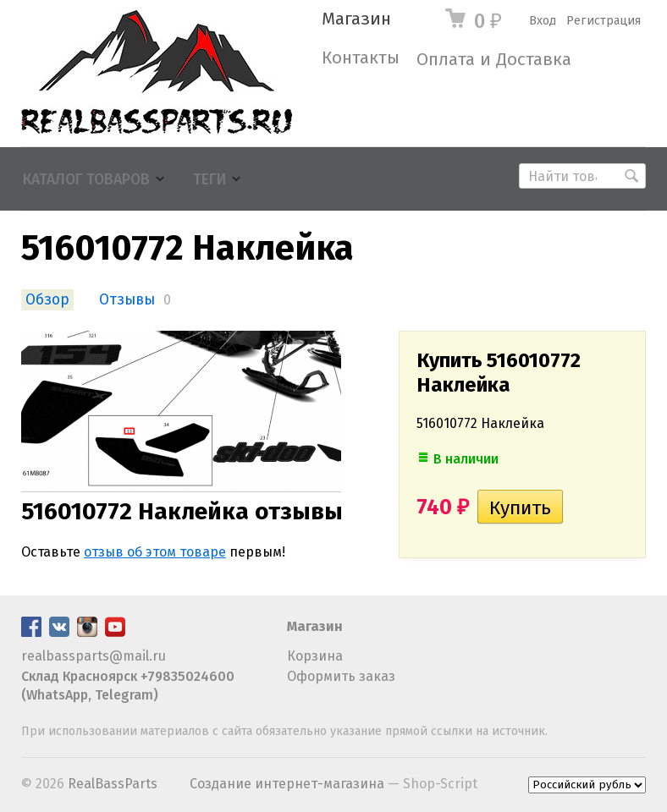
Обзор (47, 300)
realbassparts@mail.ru (94, 656)
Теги (209, 180)
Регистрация (604, 21)
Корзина (315, 656)
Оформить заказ (341, 676)
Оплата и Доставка (494, 60)
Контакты (361, 58)
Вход (543, 21)
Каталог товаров (86, 180)
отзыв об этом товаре (155, 552)
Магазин (356, 19)
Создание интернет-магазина (287, 784)
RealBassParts (113, 784)
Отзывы (127, 300)
